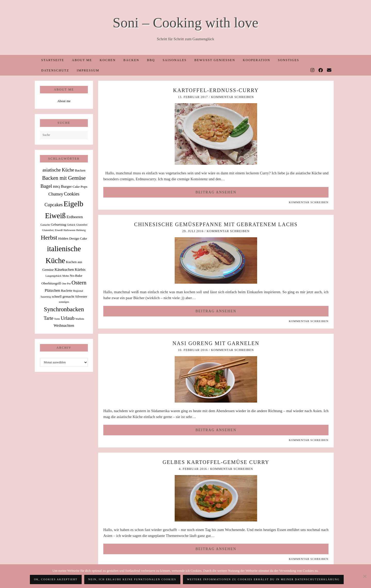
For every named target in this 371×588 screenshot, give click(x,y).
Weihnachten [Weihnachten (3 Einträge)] (64, 325)
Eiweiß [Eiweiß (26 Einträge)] (55, 216)
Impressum (88, 70)
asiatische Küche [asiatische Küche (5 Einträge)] (58, 170)
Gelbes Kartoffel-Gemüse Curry (216, 462)
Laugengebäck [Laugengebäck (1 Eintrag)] (54, 276)
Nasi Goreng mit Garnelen (216, 343)
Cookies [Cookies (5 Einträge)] (72, 194)
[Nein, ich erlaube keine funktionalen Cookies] (365, 576)
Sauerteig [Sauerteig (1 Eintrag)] (46, 297)
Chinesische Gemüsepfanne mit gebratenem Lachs (216, 224)
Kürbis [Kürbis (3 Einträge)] (80, 269)
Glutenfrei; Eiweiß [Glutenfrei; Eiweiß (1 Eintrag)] (53, 230)
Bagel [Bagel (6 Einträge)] (46, 186)
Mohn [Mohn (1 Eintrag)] (66, 276)
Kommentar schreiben (232, 97)
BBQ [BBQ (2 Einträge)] (56, 187)
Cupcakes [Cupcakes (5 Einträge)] (54, 205)
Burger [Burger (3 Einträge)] (66, 186)
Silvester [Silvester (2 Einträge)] (81, 296)
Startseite (53, 60)
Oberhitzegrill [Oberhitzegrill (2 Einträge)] (51, 283)
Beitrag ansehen (216, 192)
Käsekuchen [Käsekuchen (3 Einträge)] (64, 269)
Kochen (108, 60)
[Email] (329, 70)
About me (82, 60)
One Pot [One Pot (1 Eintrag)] (66, 284)
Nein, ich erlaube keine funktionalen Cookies (132, 579)
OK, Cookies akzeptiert (56, 579)
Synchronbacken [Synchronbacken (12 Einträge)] (64, 309)
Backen (131, 60)
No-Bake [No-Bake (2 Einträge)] (76, 276)
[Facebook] (321, 70)
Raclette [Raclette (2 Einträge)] (67, 291)
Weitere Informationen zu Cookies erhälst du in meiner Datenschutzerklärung (263, 579)
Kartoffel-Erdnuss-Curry (216, 90)
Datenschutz (55, 70)
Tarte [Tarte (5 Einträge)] (49, 318)
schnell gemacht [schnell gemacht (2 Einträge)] (63, 296)
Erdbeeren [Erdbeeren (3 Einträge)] (75, 217)
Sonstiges (289, 60)
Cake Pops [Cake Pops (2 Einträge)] (80, 187)
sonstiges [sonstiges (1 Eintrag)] (64, 302)
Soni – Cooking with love (185, 23)
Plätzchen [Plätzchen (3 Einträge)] (53, 290)
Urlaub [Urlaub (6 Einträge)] (68, 318)
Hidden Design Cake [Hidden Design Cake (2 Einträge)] (72, 238)
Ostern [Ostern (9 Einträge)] (79, 283)
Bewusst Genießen (215, 60)
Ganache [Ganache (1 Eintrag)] (45, 225)
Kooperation (257, 60)
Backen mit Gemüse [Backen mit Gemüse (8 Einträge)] (64, 178)
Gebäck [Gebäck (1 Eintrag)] (71, 225)
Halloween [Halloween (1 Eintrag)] (69, 230)
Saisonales (175, 60)
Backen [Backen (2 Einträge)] (80, 170)
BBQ (151, 60)
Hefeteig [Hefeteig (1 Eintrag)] (81, 230)
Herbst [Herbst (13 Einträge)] (49, 238)
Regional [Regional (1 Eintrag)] (78, 291)
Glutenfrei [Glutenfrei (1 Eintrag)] (82, 225)
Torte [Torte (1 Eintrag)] (57, 319)
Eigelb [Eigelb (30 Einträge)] (74, 204)
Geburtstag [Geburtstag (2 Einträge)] (58, 224)
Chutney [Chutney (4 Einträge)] (56, 194)
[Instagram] (313, 70)
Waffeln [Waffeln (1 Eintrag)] (80, 319)
